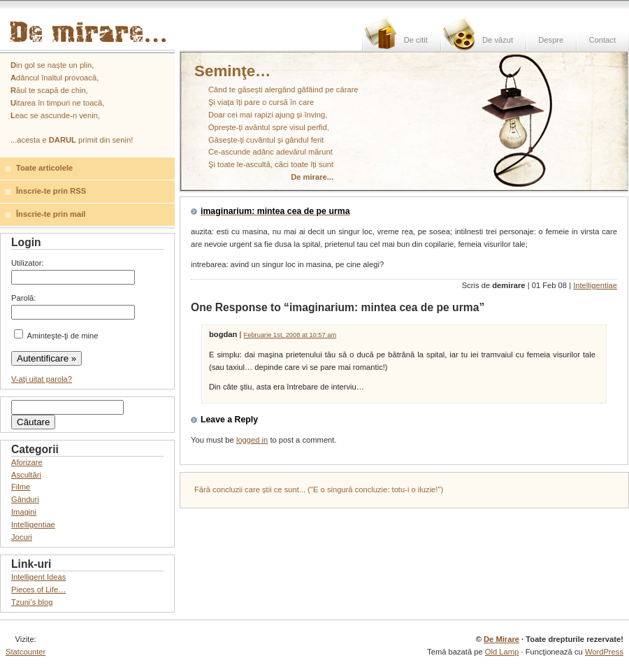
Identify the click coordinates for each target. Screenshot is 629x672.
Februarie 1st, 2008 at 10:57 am (290, 335)
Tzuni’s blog (32, 602)
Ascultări (26, 475)
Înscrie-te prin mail (51, 214)
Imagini (24, 512)
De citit (416, 40)
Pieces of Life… (38, 589)
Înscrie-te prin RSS (51, 191)
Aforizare (27, 462)
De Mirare (501, 639)
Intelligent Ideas (38, 577)
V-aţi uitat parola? (42, 379)
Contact (602, 40)
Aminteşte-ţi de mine (56, 336)
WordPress (604, 652)
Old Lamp (502, 652)
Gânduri (25, 499)
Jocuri (22, 537)
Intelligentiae (595, 285)
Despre (551, 40)
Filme (21, 487)
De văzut (498, 40)
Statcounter (26, 652)
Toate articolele (44, 168)
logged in (252, 440)
